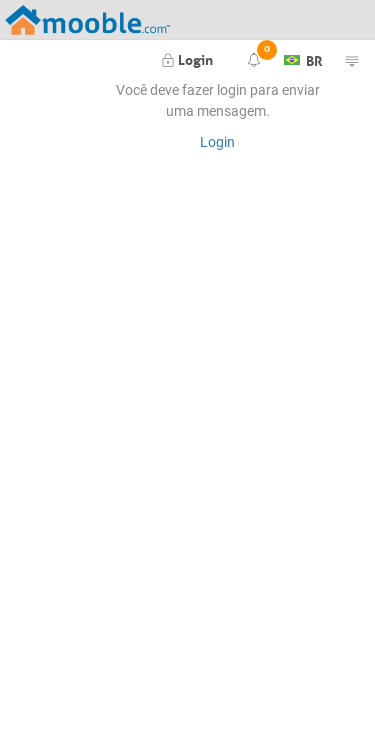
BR (303, 58)
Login (187, 58)
